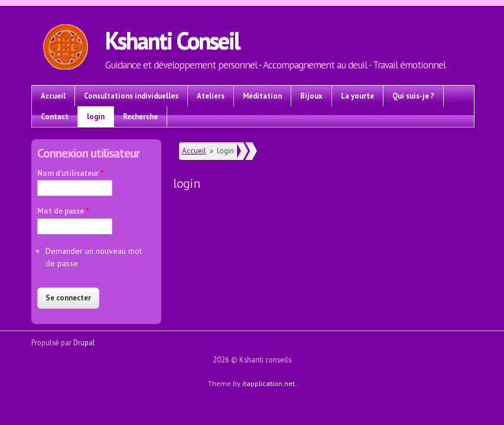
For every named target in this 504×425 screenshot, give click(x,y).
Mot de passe (63, 211)
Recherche (140, 116)
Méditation (262, 96)
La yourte (357, 96)
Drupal (84, 342)
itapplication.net (269, 383)
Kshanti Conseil (172, 40)
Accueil (53, 96)
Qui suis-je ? (413, 96)
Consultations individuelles (131, 96)
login (96, 116)
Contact (55, 116)
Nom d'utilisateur (71, 173)
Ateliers (211, 96)
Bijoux (311, 96)
